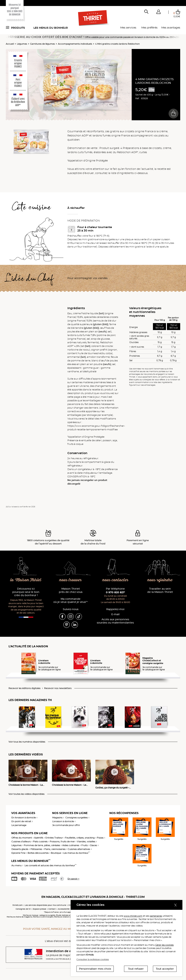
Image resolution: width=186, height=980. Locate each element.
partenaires (156, 916)
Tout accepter (165, 969)
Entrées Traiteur (54, 838)
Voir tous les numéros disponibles (27, 742)
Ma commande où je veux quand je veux (71, 601)
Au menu (17, 865)
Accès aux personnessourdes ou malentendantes (115, 621)
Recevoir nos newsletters (58, 688)
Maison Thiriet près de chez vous (71, 590)
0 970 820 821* (115, 592)
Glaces (93, 845)
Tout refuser (136, 969)
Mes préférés (149, 28)
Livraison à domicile (63, 821)
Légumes (22, 44)
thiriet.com (18, 905)
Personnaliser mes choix (95, 969)
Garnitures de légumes (43, 44)
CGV (70, 905)
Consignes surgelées (77, 818)
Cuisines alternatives (79, 849)
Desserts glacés (20, 849)
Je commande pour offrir (66, 825)
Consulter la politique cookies (93, 959)
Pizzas (100, 838)
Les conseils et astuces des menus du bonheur (51, 865)
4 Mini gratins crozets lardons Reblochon (117, 44)
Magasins (57, 818)
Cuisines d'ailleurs (21, 841)
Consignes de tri (23, 909)
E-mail (115, 614)
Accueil (10, 44)
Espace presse (40, 909)
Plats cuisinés (40, 841)
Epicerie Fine (18, 853)
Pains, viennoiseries (55, 849)
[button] (158, 13)
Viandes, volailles (86, 841)
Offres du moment (22, 838)
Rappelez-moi (115, 609)
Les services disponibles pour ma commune (46, 905)
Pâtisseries (36, 849)
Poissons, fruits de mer (62, 841)
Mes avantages (171, 28)
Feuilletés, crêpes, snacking (80, 838)
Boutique (56, 853)
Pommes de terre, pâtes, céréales (42, 845)
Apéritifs (39, 838)
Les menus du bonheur (51, 28)
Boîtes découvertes (38, 853)
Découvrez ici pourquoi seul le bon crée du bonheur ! (26, 592)
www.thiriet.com (133, 916)
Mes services (128, 28)
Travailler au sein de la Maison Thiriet (160, 590)
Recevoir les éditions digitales (25, 688)
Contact (52, 909)
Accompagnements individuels (75, 44)
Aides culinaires (71, 845)
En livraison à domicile (24, 818)
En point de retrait (21, 821)
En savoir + (73, 879)
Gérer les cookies (164, 945)
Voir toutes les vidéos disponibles (27, 794)
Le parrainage (19, 825)
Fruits (85, 845)
